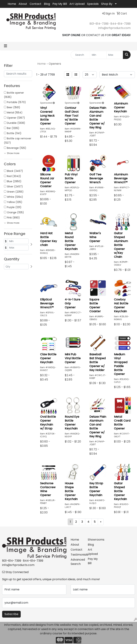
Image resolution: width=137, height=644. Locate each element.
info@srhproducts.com (114, 28)
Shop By (107, 4)
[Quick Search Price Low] (98, 55)
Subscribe (11, 614)
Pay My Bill (60, 4)
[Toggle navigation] (6, 46)
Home (12, 4)
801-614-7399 (99, 24)
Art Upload (77, 4)
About (23, 4)
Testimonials (77, 555)
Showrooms (94, 540)
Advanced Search (77, 562)
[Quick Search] (80, 55)
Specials (93, 4)
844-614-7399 (120, 24)
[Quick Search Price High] (115, 55)
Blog (47, 4)
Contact (35, 4)
